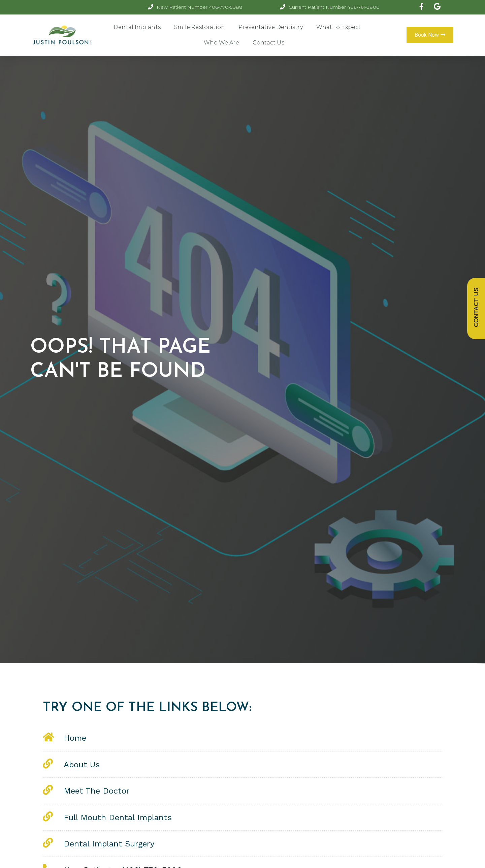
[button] (430, 35)
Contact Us (268, 43)
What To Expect (338, 27)
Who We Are (221, 43)
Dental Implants (137, 27)
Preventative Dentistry (270, 27)
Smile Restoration (200, 27)
